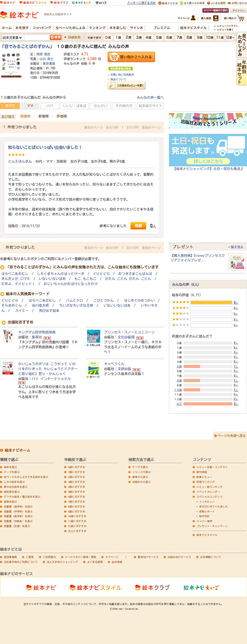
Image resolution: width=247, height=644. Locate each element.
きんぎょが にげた (16, 279)
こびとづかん (103, 301)
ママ (30, 106)
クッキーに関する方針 (141, 3)
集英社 (37, 337)
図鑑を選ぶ (10, 502)
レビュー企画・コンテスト (212, 467)
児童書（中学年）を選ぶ (18, 511)
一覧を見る (236, 247)
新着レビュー (204, 477)
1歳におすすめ (77, 472)
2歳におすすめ (77, 477)
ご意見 (30, 557)
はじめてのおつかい (139, 301)
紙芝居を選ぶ (12, 492)
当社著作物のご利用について (21, 562)
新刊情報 (202, 472)
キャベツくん (114, 364)
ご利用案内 (49, 557)
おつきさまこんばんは (135, 274)
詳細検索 (74, 37)
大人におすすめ (77, 531)
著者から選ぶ (140, 477)
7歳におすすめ (77, 502)
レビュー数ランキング (210, 487)
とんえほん (17, 161)
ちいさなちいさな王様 (76, 305)
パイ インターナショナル (51, 379)
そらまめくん (11, 305)
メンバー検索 (204, 521)
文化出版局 (126, 337)
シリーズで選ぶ (141, 472)
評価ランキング (206, 482)
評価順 (62, 116)
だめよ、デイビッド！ (18, 284)
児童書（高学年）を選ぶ (18, 516)
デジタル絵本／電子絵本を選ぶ (22, 497)
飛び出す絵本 (49, 311)
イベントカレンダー (208, 492)
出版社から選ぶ (141, 482)
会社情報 (117, 562)
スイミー (22, 311)
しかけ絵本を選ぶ (14, 482)
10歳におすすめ (77, 516)
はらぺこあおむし (15, 274)
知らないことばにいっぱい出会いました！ (45, 147)
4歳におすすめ (77, 487)
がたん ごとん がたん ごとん (128, 279)
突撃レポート (207, 511)
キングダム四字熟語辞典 (37, 332)
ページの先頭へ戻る (232, 436)
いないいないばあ (52, 279)
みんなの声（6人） (187, 285)
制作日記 (204, 516)
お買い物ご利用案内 (122, 75)
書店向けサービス (148, 557)
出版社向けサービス (179, 557)
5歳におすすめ (77, 492)
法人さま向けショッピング (62, 562)
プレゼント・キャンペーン (212, 526)
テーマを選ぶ (12, 472)
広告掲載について (211, 557)
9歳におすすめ (77, 511)
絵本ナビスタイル (207, 535)
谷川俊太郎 (40, 305)
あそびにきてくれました (213, 507)
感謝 (138, 226)
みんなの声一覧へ (150, 97)
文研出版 (124, 369)
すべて (10, 106)
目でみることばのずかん (27, 47)
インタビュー (207, 502)
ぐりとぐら (101, 274)
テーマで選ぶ (140, 467)
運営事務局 (10, 557)
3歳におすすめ (77, 482)
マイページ (112, 557)
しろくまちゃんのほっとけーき (61, 274)
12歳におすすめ (77, 526)
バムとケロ (74, 301)
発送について (118, 79)
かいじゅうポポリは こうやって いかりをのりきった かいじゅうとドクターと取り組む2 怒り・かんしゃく (48, 369)
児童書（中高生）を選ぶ (18, 521)
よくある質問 (95, 562)
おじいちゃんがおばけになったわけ (71, 284)
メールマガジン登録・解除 (81, 557)
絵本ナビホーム (17, 450)
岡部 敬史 (43, 54)
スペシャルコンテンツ (210, 497)
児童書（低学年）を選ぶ (18, 507)
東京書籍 (49, 63)
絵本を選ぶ (10, 467)
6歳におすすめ (77, 497)
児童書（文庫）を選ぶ (17, 526)
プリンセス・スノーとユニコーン (129, 332)
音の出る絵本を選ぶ (16, 487)
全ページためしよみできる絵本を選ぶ (26, 477)
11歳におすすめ (77, 521)
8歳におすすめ (77, 507)
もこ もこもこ (85, 279)
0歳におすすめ (77, 467)
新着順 (44, 116)
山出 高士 (47, 59)
